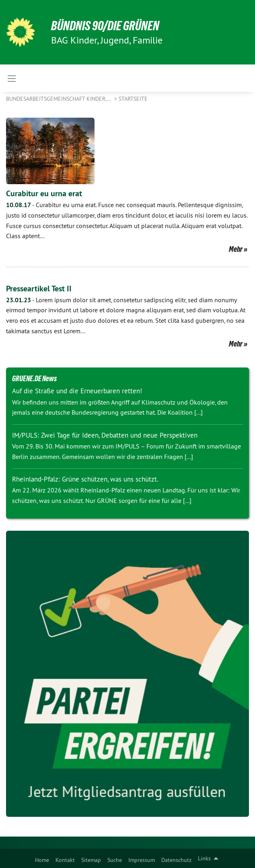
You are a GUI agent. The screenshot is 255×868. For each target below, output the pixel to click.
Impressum (142, 860)
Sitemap (91, 860)
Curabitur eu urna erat (44, 193)
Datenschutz (176, 860)
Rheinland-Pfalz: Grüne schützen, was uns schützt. (85, 479)
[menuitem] (42, 858)
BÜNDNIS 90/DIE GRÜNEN (105, 26)
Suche (115, 860)
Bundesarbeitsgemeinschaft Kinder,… (59, 99)
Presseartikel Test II (39, 289)
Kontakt (65, 860)
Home (42, 860)
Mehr (236, 249)
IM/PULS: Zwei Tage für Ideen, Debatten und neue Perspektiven (105, 435)
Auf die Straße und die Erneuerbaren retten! (77, 391)
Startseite (133, 99)
